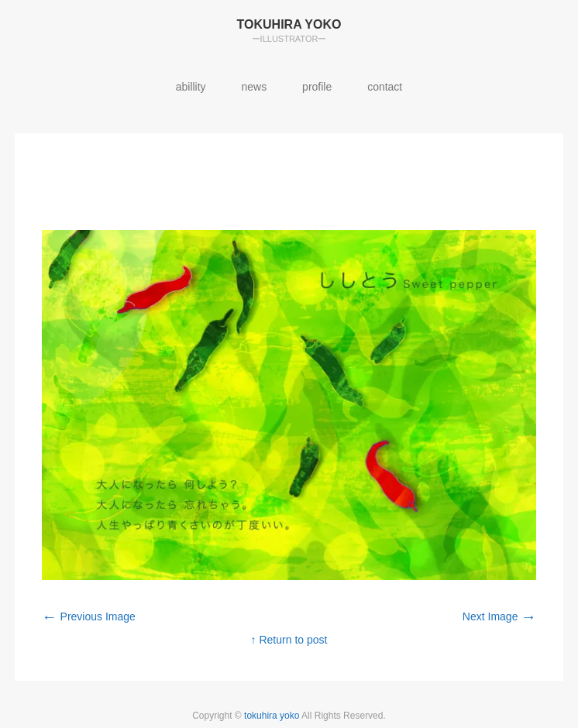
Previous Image (89, 616)
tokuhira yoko (273, 716)
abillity (191, 87)
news (255, 87)
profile (317, 87)
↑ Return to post (289, 640)
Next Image (499, 616)
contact (385, 87)
